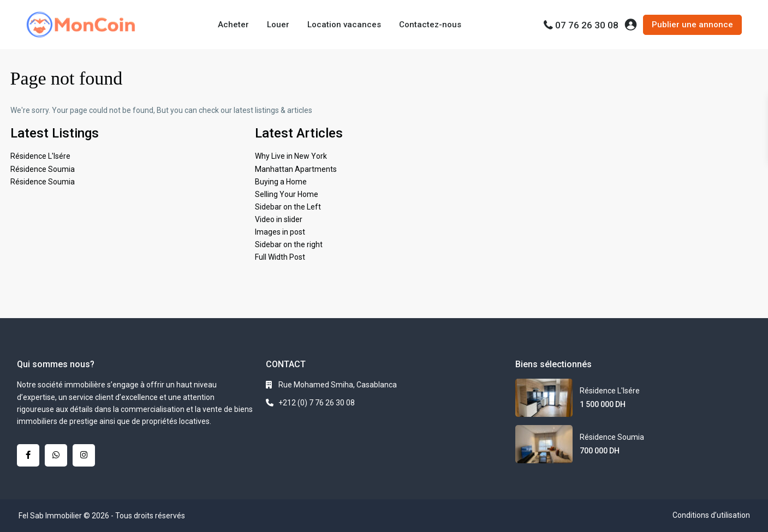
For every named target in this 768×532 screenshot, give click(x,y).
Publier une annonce (692, 25)
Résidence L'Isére (40, 156)
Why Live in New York (291, 156)
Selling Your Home (287, 194)
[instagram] (84, 455)
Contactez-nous (430, 25)
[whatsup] (56, 455)
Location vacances (344, 25)
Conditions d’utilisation (711, 515)
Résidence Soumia (43, 169)
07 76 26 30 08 (587, 25)
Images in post (280, 232)
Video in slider (279, 219)
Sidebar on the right (289, 244)
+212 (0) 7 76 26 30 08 (317, 403)
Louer (278, 25)
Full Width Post (280, 257)
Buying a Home (281, 182)
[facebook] (28, 455)
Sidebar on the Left (288, 207)
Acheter (233, 25)
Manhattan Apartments (296, 169)
